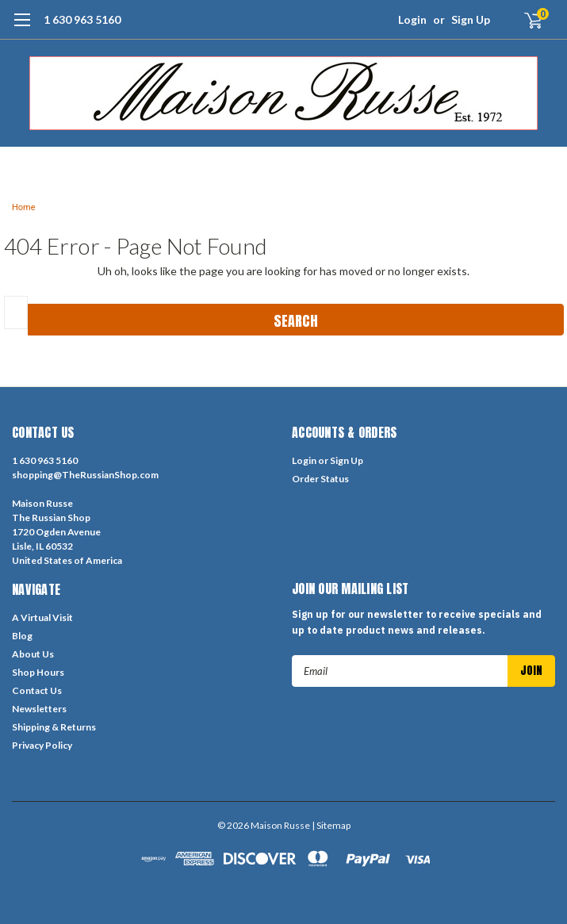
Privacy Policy (42, 745)
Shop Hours (38, 672)
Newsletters (39, 709)
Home (24, 207)
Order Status (320, 479)
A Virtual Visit (42, 617)
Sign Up (471, 19)
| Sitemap (331, 825)
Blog (22, 636)
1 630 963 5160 (82, 19)
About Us (33, 654)
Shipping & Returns (54, 727)
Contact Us (37, 690)
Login (412, 19)
